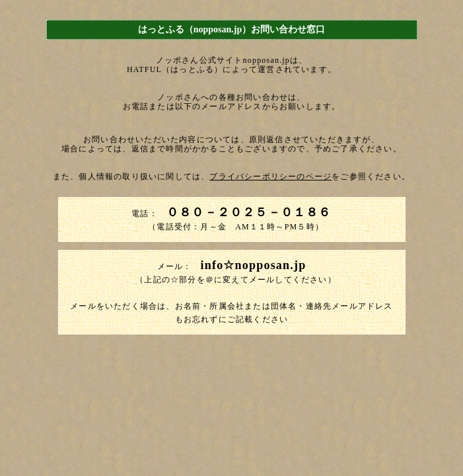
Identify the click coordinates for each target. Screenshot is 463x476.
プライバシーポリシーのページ (270, 177)
